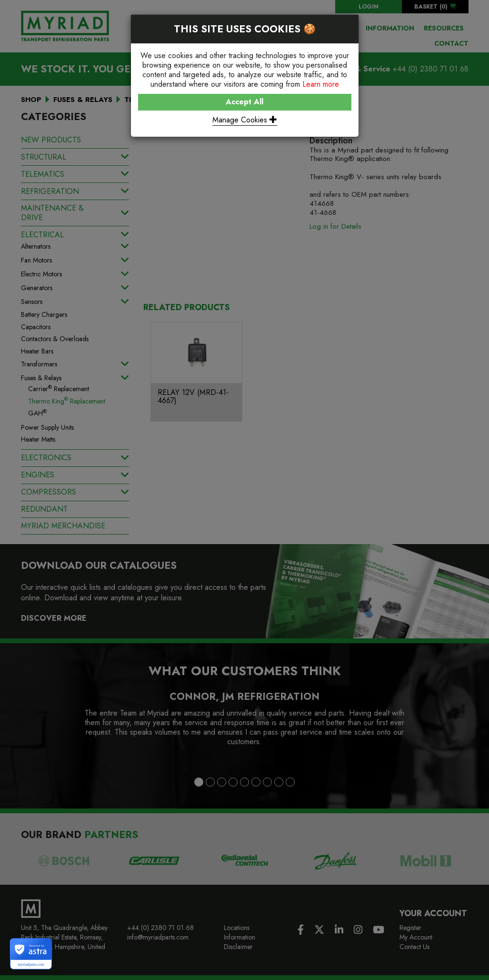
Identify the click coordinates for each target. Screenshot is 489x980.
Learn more (321, 84)
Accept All (244, 102)
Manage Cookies (245, 120)
